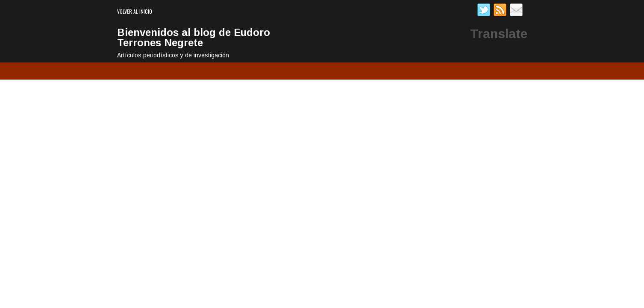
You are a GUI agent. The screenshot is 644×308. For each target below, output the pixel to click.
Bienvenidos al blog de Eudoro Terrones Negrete (194, 37)
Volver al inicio (135, 11)
